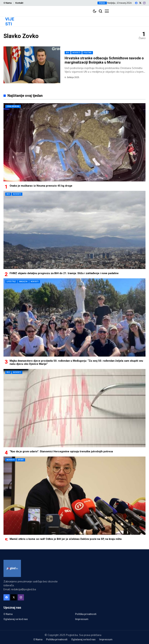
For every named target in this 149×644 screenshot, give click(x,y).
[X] (140, 3)
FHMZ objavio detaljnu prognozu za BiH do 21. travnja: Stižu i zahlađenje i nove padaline (64, 273)
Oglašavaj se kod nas (16, 619)
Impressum (82, 619)
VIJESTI (10, 22)
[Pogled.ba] (12, 568)
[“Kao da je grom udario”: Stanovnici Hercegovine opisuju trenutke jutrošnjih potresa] (74, 408)
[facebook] (136, 3)
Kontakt (19, 3)
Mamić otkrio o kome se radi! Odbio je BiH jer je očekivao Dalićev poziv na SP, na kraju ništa (66, 539)
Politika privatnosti (86, 614)
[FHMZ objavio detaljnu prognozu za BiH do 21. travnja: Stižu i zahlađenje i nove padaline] (74, 230)
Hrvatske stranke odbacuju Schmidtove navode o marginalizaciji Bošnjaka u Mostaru (104, 60)
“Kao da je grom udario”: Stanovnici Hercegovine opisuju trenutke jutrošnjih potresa (61, 451)
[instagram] (144, 3)
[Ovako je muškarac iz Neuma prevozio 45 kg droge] (74, 142)
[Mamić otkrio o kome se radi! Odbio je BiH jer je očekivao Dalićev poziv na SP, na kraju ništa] (74, 496)
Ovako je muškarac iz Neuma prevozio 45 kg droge (41, 186)
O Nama (8, 3)
